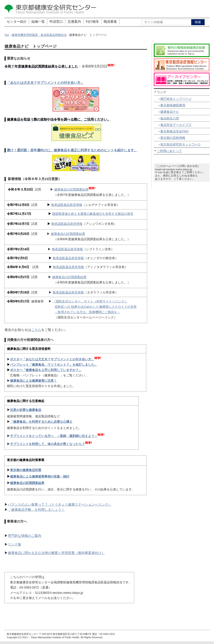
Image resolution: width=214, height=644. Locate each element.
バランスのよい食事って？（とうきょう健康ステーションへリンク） (60, 505)
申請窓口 (56, 22)
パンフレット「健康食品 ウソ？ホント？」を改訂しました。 (54, 365)
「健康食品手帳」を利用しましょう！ (36, 510)
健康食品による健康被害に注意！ (33, 381)
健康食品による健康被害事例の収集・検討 (40, 476)
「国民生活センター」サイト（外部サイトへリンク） (90, 301)
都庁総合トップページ (176, 99)
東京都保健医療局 (173, 105)
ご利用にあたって (169, 151)
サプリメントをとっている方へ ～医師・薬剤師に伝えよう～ (54, 436)
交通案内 (74, 22)
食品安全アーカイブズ (176, 125)
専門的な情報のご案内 (25, 536)
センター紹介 (17, 22)
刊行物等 (92, 22)
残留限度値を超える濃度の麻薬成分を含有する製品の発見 (93, 214)
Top (7, 35)
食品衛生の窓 (170, 118)
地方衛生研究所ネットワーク (181, 144)
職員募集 (110, 22)
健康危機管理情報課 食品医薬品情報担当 (39, 35)
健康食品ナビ (170, 112)
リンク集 (14, 544)
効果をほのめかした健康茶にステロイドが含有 (104, 307)
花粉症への (63, 307)
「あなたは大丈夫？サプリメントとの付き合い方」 (45, 83)
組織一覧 (38, 22)
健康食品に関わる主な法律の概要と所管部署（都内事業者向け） (56, 553)
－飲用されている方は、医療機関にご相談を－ (87, 312)
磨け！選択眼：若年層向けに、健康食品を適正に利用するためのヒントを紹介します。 (72, 150)
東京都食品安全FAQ (174, 131)
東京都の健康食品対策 (26, 470)
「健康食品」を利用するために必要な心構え (41, 422)
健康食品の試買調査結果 (71, 189)
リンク (162, 92)
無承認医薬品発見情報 (67, 205)
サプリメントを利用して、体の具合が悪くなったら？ (47, 444)
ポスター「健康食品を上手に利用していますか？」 (46, 370)
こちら (36, 330)
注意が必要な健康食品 (26, 410)
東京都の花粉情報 (173, 138)
